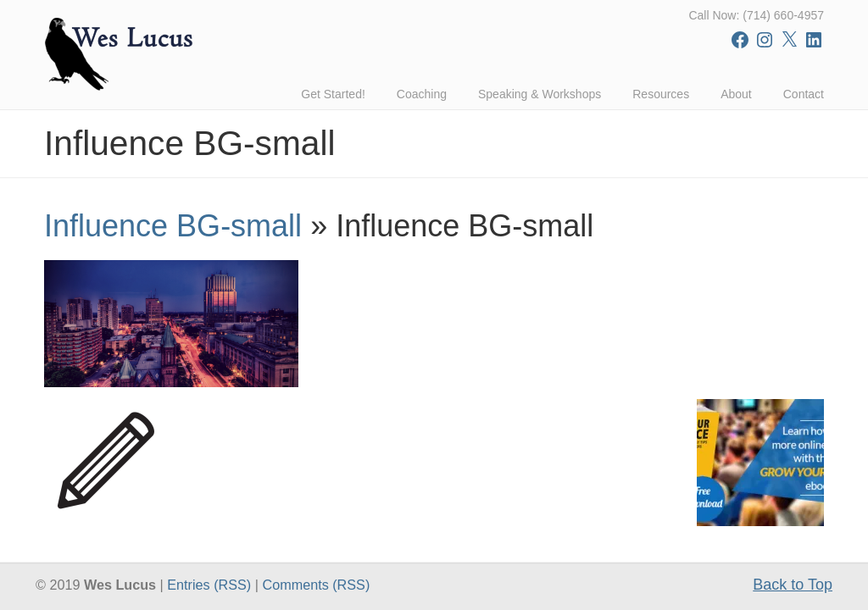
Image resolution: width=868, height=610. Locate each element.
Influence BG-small (173, 226)
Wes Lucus (120, 50)
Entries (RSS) (209, 585)
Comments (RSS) (316, 585)
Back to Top (793, 585)
